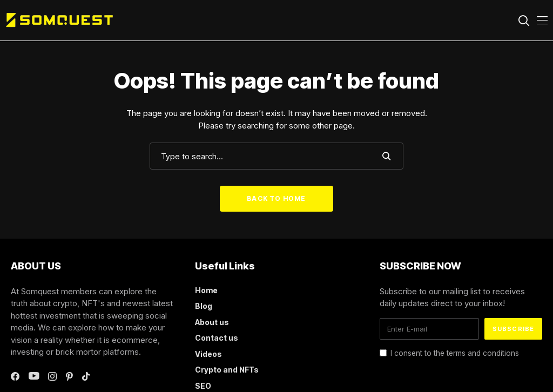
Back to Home (276, 198)
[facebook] (15, 376)
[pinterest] (69, 376)
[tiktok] (86, 376)
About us (212, 322)
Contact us (217, 338)
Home (206, 290)
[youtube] (34, 376)
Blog (204, 306)
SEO (203, 386)
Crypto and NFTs (227, 370)
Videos (208, 354)
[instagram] (52, 376)
